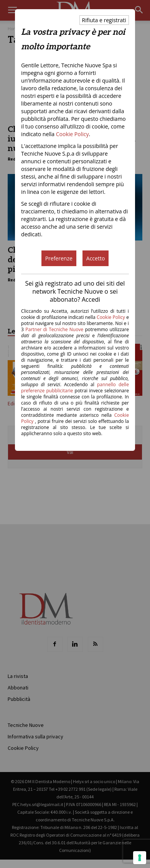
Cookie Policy (73, 134)
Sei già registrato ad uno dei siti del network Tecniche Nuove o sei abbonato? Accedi (75, 291)
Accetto (96, 258)
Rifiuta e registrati (104, 20)
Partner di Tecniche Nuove (55, 329)
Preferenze (59, 258)
